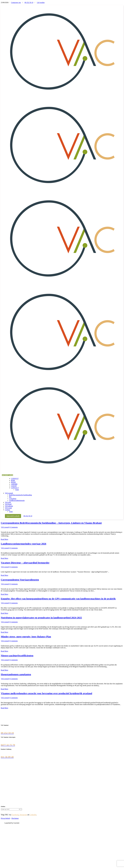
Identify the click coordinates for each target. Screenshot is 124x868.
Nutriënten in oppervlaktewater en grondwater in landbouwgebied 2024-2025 (41, 618)
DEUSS (4, 787)
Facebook (15, 815)
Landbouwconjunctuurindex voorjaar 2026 (24, 544)
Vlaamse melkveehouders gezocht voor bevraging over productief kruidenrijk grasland (46, 693)
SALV (4, 784)
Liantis (4, 782)
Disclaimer (15, 818)
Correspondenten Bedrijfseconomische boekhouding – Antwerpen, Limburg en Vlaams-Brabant (51, 523)
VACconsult (5, 527)
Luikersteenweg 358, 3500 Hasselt (12, 753)
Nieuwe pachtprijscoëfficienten (17, 656)
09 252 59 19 (29, 3)
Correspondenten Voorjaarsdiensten (20, 580)
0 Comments (13, 527)
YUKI (4, 789)
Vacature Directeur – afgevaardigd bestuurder (25, 563)
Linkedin (33, 815)
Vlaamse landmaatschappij (10, 780)
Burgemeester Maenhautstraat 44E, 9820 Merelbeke (18, 729)
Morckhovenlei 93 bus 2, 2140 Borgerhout (15, 741)
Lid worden (41, 3)
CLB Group (6, 778)
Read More (5, 539)
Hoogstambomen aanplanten (16, 674)
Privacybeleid (5, 818)
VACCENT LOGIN (7, 475)
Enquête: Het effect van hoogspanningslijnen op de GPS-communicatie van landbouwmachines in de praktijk (58, 599)
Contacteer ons (16, 3)
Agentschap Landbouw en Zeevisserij (14, 786)
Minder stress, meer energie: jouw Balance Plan (26, 637)
